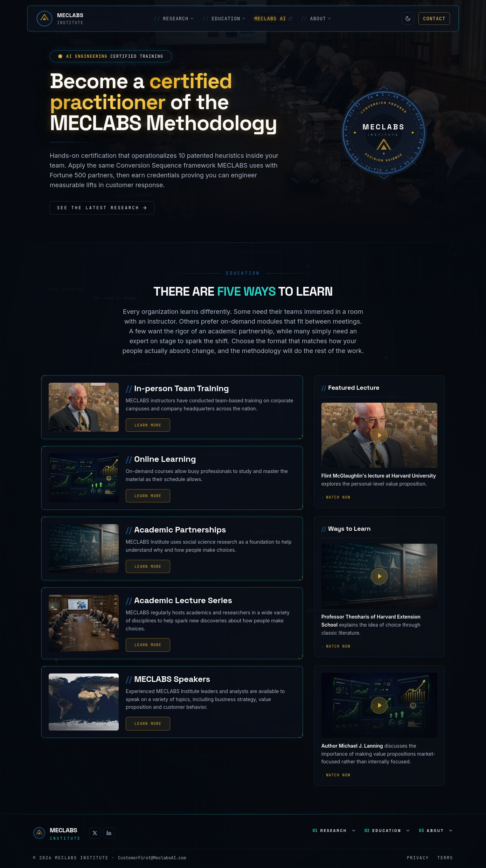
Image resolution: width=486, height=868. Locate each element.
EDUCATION (224, 19)
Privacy (418, 858)
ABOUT (316, 19)
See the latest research (102, 208)
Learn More (148, 425)
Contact (434, 19)
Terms (445, 858)
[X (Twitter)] (95, 833)
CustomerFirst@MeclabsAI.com (152, 858)
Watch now (336, 497)
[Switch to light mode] (408, 19)
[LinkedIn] (109, 833)
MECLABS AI (273, 19)
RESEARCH (174, 19)
